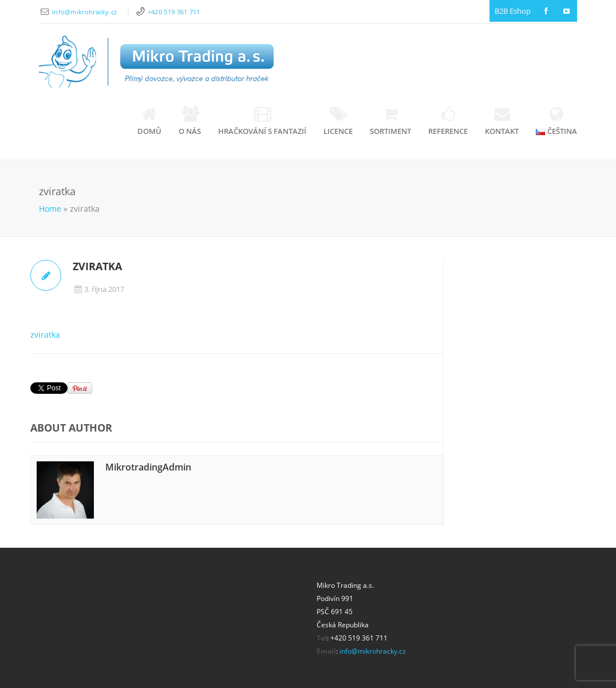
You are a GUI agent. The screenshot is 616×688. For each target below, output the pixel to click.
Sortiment (390, 121)
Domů (149, 121)
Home (50, 209)
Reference (448, 121)
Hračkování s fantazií (262, 121)
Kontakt (502, 121)
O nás (190, 121)
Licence (338, 121)
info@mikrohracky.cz (86, 12)
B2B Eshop (513, 11)
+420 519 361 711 (174, 12)
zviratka (45, 335)
